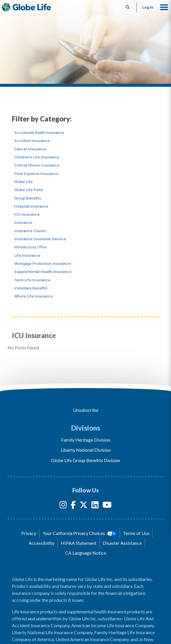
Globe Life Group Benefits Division (85, 460)
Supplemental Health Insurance (43, 272)
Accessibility (42, 543)
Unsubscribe (86, 410)
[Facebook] (73, 506)
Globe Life (23, 182)
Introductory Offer (31, 247)
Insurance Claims (30, 231)
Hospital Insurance (31, 206)
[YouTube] (107, 506)
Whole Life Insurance (33, 296)
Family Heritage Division (86, 440)
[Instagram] (63, 506)
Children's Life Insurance (37, 157)
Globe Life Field (28, 190)
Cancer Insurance (30, 149)
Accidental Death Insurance (39, 132)
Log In (148, 7)
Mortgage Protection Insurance (42, 263)
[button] (164, 7)
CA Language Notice (86, 553)
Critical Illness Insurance (37, 165)
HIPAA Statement (79, 543)
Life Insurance (27, 255)
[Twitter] (84, 506)
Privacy (29, 533)
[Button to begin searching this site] (128, 7)
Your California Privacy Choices (80, 533)
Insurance (23, 222)
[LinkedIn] (95, 506)
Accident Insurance (32, 141)
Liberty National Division (86, 450)
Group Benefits (28, 198)
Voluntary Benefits (31, 288)
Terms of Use (136, 533)
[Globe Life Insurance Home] (26, 7)
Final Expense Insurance (36, 174)
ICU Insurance (27, 214)
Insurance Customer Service (40, 239)
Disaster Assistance (122, 543)
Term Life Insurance (32, 280)
